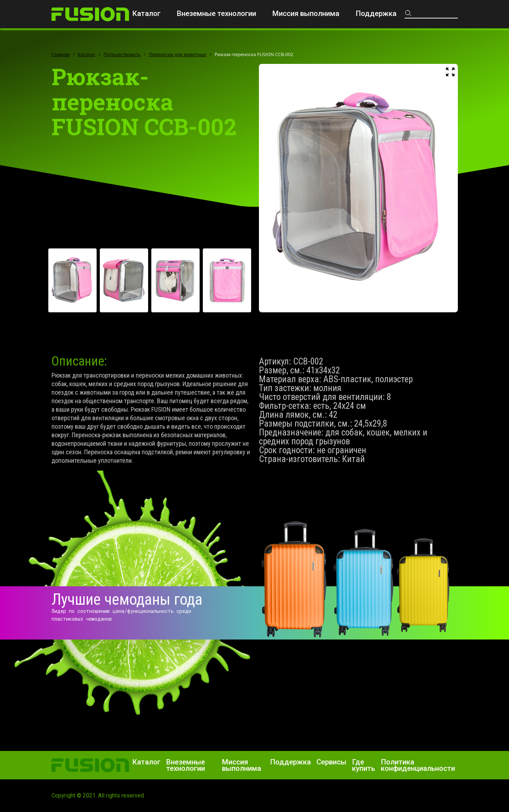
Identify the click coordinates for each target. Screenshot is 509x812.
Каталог (146, 13)
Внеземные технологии (216, 13)
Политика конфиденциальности (418, 765)
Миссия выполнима (306, 13)
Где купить (364, 765)
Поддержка (376, 13)
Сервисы (331, 762)
